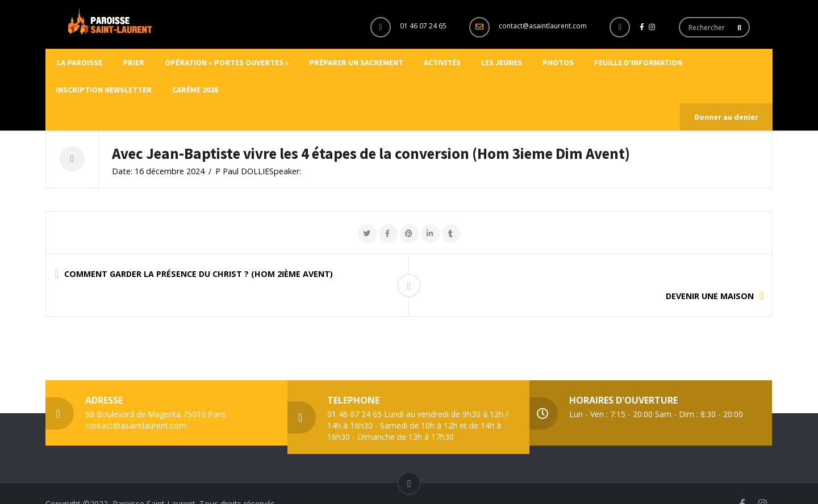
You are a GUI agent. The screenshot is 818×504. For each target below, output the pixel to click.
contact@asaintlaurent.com (543, 26)
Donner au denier (726, 117)
